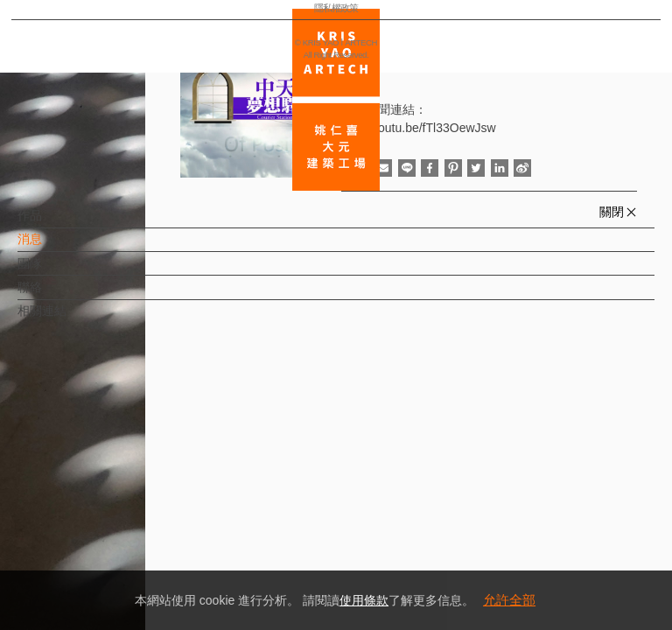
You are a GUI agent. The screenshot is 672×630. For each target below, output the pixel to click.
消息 (59, 248)
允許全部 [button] (509, 600)
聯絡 (59, 296)
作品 (59, 224)
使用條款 (364, 600)
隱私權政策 (91, 565)
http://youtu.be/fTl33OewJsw (419, 128)
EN (119, 514)
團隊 (59, 272)
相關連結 (71, 319)
